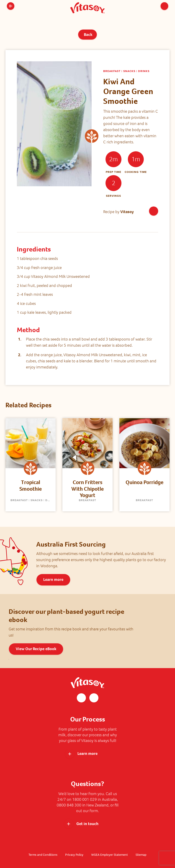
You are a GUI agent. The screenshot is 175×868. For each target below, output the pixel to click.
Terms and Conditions (42, 855)
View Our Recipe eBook (36, 649)
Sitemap (142, 855)
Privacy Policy (74, 855)
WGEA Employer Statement (110, 855)
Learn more (53, 579)
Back (87, 35)
